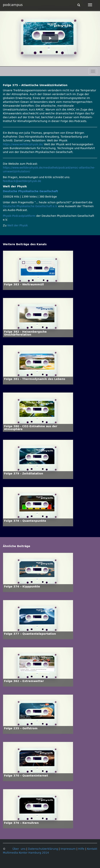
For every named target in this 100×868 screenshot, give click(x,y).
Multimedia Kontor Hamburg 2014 (26, 853)
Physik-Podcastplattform (19, 216)
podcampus (13, 5)
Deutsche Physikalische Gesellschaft (30, 191)
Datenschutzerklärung (43, 849)
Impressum (68, 849)
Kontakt (92, 849)
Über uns (19, 849)
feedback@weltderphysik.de (22, 181)
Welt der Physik (18, 226)
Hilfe (81, 849)
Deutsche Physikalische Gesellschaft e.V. (30, 206)
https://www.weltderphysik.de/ (23, 144)
